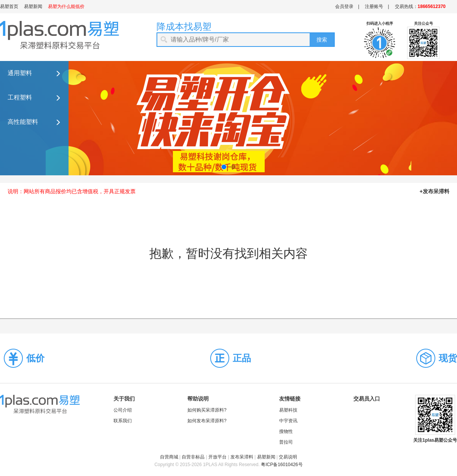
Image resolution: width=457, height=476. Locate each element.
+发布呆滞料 (435, 191)
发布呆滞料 (242, 457)
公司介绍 (123, 410)
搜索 (322, 40)
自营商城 (169, 457)
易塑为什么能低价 (66, 6)
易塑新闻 (33, 6)
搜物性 (286, 431)
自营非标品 (193, 457)
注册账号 (374, 6)
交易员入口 (367, 399)
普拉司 (286, 442)
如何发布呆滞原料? (207, 421)
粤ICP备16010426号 (282, 465)
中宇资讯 (288, 421)
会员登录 (344, 6)
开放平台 (217, 457)
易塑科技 (288, 410)
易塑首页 (9, 6)
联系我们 (123, 421)
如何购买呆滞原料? (207, 410)
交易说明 (288, 457)
